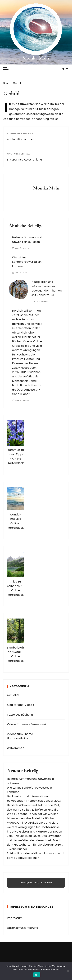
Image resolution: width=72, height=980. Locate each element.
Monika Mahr (36, 58)
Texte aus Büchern (20, 715)
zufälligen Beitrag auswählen (36, 883)
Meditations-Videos (20, 705)
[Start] (7, 83)
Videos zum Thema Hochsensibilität (20, 736)
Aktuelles (13, 695)
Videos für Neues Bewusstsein (27, 724)
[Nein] (68, 971)
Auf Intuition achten (21, 139)
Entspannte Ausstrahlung (24, 160)
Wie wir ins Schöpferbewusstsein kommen (27, 262)
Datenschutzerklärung (22, 928)
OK (37, 975)
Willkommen (16, 748)
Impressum (15, 918)
